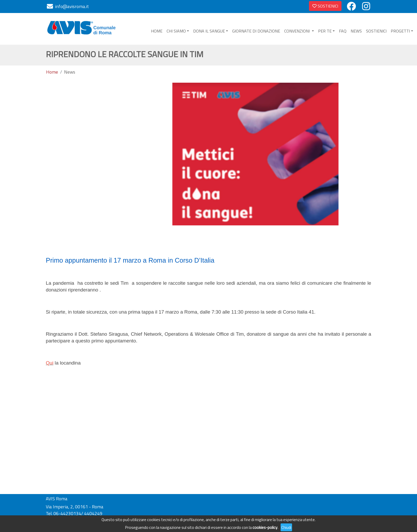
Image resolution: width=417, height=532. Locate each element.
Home (52, 72)
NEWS (356, 31)
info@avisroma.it (72, 6)
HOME (157, 31)
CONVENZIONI (298, 31)
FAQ (343, 31)
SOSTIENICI (325, 6)
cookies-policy (265, 527)
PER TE (325, 31)
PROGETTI (400, 31)
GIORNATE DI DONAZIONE (256, 31)
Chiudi (286, 527)
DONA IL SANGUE (209, 31)
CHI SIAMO (176, 31)
